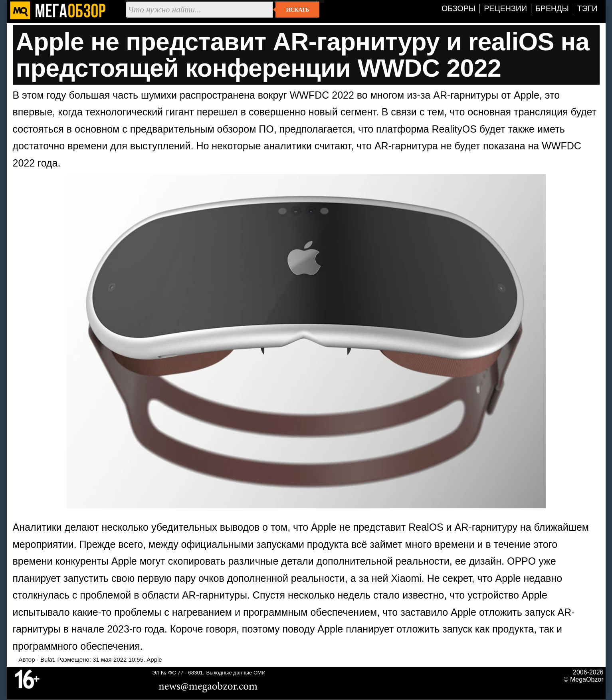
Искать (298, 10)
